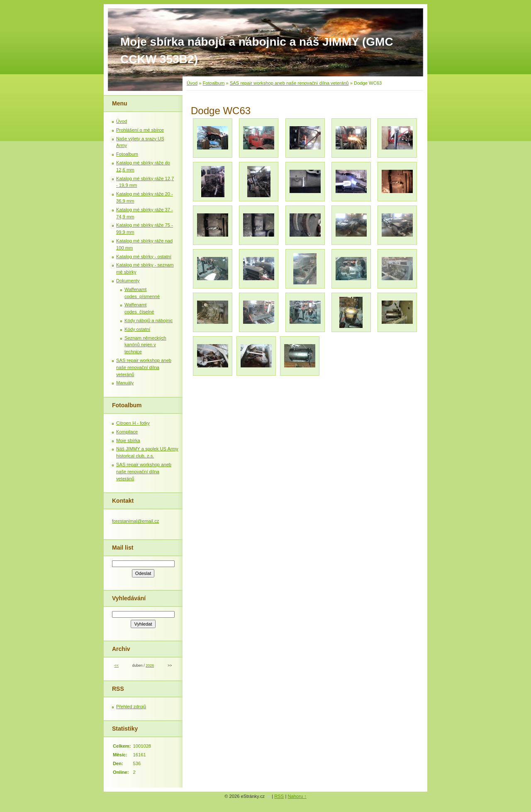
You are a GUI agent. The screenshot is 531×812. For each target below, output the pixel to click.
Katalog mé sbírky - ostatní (144, 257)
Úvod (192, 83)
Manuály (125, 383)
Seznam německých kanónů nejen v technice (145, 345)
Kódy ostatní (137, 329)
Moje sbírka (128, 440)
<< (116, 665)
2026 (150, 665)
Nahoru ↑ (297, 796)
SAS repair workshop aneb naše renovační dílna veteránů (289, 83)
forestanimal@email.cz (135, 521)
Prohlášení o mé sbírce (140, 130)
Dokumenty (128, 281)
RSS (279, 796)
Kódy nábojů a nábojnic (149, 320)
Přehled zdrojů (131, 707)
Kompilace (127, 432)
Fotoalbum (214, 83)
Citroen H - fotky (133, 423)
